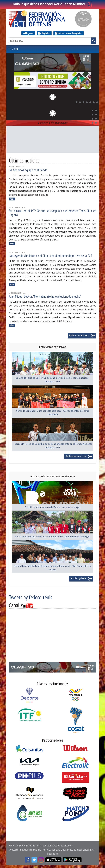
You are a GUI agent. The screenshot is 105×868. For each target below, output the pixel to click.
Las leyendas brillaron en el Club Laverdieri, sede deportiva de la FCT (51, 256)
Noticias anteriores (82, 336)
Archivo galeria (81, 579)
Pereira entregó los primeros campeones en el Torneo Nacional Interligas (53, 537)
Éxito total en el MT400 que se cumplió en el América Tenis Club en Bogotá (53, 213)
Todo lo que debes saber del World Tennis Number (53, 4)
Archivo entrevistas (79, 456)
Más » (12, 199)
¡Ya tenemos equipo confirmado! (29, 170)
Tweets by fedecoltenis (30, 597)
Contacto (14, 850)
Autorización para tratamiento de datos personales (68, 850)
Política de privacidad (31, 850)
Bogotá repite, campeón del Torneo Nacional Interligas (53, 507)
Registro (44, 33)
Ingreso (28, 33)
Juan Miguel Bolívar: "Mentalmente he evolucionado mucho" (45, 296)
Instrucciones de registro (69, 33)
